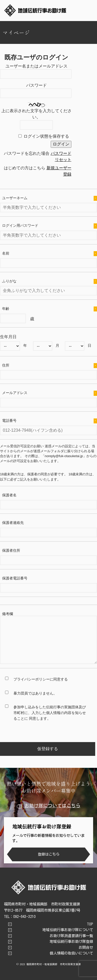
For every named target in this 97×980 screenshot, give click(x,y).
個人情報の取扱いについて (71, 953)
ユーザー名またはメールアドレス (36, 66)
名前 (50, 254)
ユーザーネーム (50, 198)
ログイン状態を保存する (46, 136)
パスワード (36, 85)
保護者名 (9, 495)
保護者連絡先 (13, 523)
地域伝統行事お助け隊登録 (71, 942)
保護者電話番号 (15, 578)
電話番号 (50, 421)
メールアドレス (50, 393)
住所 (50, 366)
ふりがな (50, 281)
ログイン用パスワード (50, 226)
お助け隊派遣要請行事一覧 (71, 936)
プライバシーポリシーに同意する (41, 679)
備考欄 (8, 614)
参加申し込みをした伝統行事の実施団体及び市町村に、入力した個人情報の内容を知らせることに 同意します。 (50, 713)
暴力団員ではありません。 (35, 693)
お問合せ (86, 948)
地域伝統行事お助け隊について (68, 930)
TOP (90, 924)
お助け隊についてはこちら (49, 806)
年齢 (50, 309)
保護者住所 (11, 550)
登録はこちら (49, 854)
